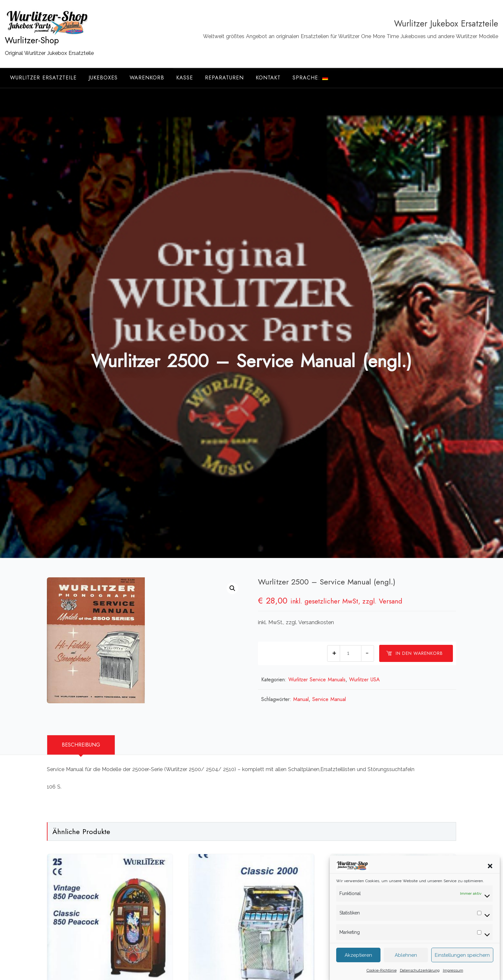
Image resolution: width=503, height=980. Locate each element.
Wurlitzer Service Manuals (317, 680)
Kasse (185, 78)
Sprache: (310, 78)
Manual (301, 699)
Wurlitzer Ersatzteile (43, 78)
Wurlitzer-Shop (32, 40)
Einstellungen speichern (462, 963)
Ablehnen (406, 963)
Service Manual (329, 699)
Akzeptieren (358, 963)
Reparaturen (224, 78)
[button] (490, 874)
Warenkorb (147, 78)
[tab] (81, 745)
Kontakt (268, 78)
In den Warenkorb (414, 653)
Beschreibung (81, 745)
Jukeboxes (103, 78)
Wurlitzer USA (364, 680)
